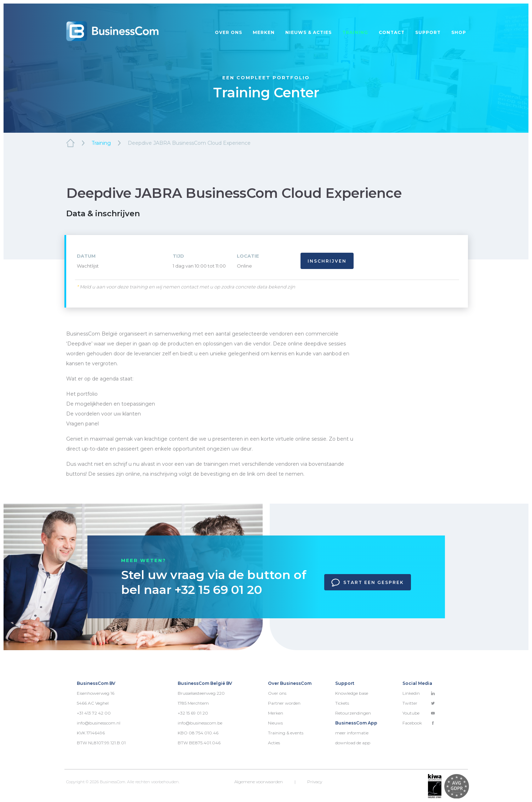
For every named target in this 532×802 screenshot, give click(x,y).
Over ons (228, 32)
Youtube (419, 713)
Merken (264, 32)
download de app (353, 743)
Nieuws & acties (308, 32)
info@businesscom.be (200, 723)
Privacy (315, 782)
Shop (459, 32)
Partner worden (284, 703)
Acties (274, 743)
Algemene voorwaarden (259, 782)
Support (428, 32)
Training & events (286, 733)
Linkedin (419, 693)
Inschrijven (327, 261)
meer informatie (352, 733)
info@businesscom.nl (99, 723)
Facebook (419, 723)
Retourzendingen (353, 713)
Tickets (342, 703)
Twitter (419, 703)
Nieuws (275, 723)
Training (355, 32)
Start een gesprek (368, 583)
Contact (392, 32)
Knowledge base (352, 693)
